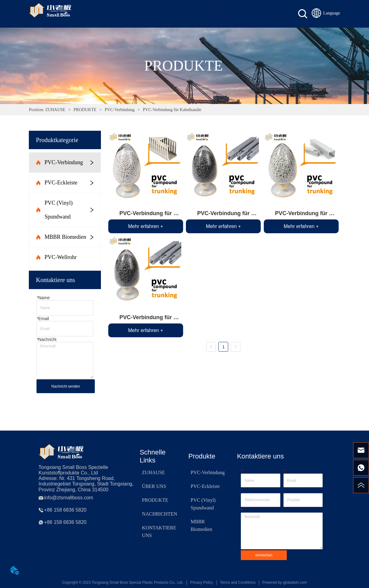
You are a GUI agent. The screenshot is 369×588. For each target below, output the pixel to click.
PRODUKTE (85, 110)
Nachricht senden (66, 386)
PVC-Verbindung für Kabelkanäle (171, 110)
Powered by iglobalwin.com (284, 582)
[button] (213, 14)
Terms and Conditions (238, 582)
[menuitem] (213, 14)
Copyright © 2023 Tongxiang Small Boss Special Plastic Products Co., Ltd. (123, 582)
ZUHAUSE (55, 110)
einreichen (264, 555)
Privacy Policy (202, 582)
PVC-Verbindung (120, 110)
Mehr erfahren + (146, 226)
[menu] (213, 14)
